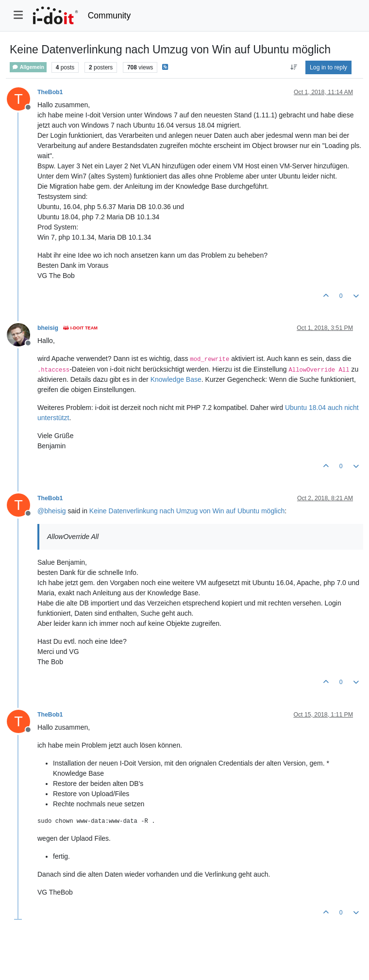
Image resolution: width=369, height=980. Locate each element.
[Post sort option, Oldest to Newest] (294, 67)
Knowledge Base (176, 379)
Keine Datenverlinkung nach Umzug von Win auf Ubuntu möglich (187, 511)
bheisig (48, 328)
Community (109, 16)
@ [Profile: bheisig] (52, 511)
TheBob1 (50, 92)
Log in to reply (328, 67)
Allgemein (28, 67)
